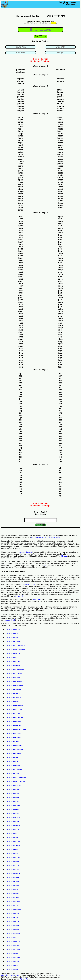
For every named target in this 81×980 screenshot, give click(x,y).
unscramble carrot (12, 937)
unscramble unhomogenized (16, 777)
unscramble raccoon (13, 805)
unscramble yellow (12, 929)
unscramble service (12, 817)
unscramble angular (12, 841)
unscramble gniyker (12, 945)
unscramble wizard (12, 801)
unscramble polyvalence (14, 749)
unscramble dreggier (13, 665)
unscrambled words (24, 552)
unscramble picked (12, 893)
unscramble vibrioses (13, 689)
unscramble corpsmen (13, 769)
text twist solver (55, 537)
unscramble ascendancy (14, 681)
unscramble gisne (12, 969)
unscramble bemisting (13, 737)
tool (45, 565)
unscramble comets (12, 949)
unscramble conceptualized (15, 645)
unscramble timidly (12, 773)
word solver (38, 600)
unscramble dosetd (12, 925)
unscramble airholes (13, 661)
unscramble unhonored (14, 709)
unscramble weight (12, 861)
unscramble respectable (14, 685)
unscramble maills (12, 701)
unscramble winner (12, 885)
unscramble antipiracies (14, 717)
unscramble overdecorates (15, 649)
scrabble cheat (9, 620)
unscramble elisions (12, 653)
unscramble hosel (12, 757)
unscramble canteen (13, 957)
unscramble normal (12, 813)
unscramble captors (12, 677)
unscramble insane (12, 797)
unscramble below (12, 913)
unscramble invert (12, 953)
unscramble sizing (12, 741)
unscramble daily (11, 889)
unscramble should (12, 865)
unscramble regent (12, 809)
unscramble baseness (13, 725)
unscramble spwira (12, 897)
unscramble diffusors (13, 733)
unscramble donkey (12, 901)
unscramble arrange (13, 825)
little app (64, 556)
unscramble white (12, 837)
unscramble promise (13, 873)
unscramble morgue (12, 941)
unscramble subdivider (13, 673)
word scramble (30, 585)
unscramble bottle (12, 853)
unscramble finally (12, 917)
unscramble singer (12, 877)
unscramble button (12, 833)
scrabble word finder (39, 537)
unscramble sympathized (14, 669)
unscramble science (12, 845)
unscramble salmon (12, 933)
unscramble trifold (12, 633)
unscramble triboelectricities (15, 729)
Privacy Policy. (25, 979)
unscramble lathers (12, 761)
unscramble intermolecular (15, 781)
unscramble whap (12, 637)
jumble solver (20, 596)
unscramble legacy (12, 793)
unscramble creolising (13, 697)
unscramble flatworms (13, 753)
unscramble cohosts (13, 713)
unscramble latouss (12, 857)
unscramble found (12, 849)
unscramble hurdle (12, 789)
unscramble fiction (12, 881)
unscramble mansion (13, 909)
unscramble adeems (13, 693)
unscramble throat (12, 965)
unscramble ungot (12, 657)
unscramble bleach (12, 821)
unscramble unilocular (13, 785)
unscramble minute (12, 921)
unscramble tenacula (13, 721)
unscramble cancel (12, 829)
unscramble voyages (13, 641)
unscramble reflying (12, 765)
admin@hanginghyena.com (11, 975)
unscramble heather (12, 629)
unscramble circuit (12, 869)
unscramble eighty (12, 961)
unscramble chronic (12, 905)
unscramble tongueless (14, 745)
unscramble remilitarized (14, 705)
